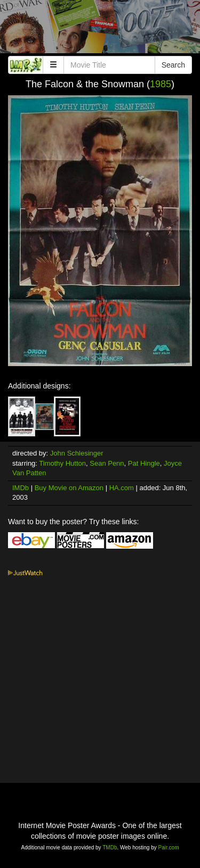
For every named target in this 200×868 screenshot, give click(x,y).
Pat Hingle (144, 463)
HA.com (122, 488)
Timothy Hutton (62, 463)
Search (173, 65)
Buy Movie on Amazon (69, 488)
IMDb (21, 488)
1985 (161, 84)
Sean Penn (107, 463)
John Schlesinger (77, 453)
